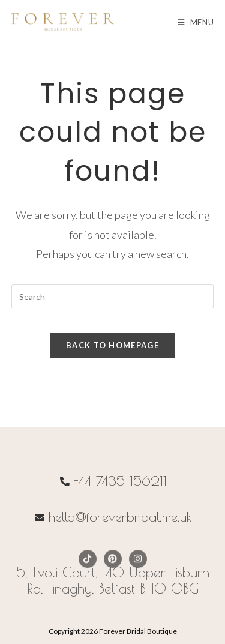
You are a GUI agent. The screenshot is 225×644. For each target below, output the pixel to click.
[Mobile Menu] (196, 22)
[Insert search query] (113, 296)
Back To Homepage (112, 345)
